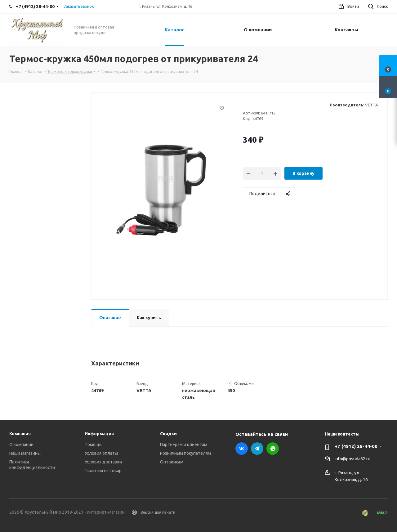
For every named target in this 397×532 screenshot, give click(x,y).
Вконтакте (242, 449)
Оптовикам (172, 462)
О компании (21, 445)
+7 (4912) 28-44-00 (356, 446)
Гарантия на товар (103, 471)
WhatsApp (273, 449)
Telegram (257, 449)
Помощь (93, 445)
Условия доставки (103, 462)
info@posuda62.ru (352, 459)
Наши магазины (25, 453)
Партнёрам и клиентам (184, 445)
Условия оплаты (101, 453)
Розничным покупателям (185, 453)
